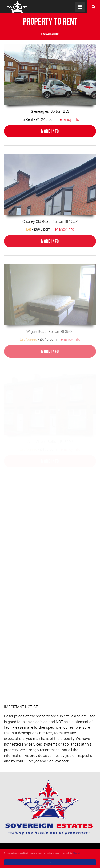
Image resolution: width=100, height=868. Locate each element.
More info (77, 853)
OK (50, 862)
